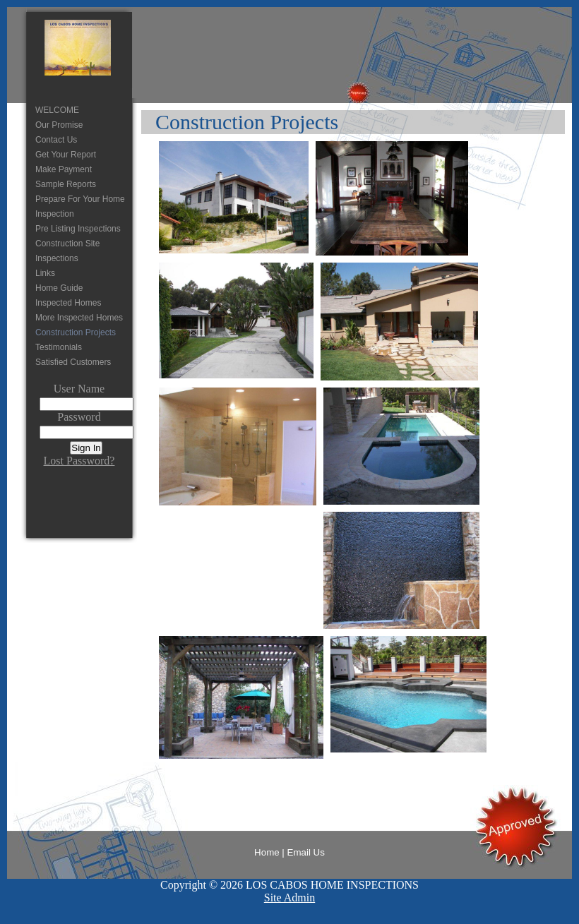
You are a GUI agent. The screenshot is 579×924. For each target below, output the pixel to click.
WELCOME (57, 110)
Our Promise (59, 125)
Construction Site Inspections (67, 251)
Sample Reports (66, 184)
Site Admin (289, 898)
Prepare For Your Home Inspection (80, 206)
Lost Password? (79, 461)
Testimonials (59, 347)
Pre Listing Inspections (78, 229)
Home (267, 852)
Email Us (306, 852)
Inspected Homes (68, 303)
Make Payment (64, 169)
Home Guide (59, 288)
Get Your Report (66, 155)
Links (45, 273)
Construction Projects (76, 332)
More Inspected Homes (79, 318)
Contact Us (56, 140)
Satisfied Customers (73, 362)
